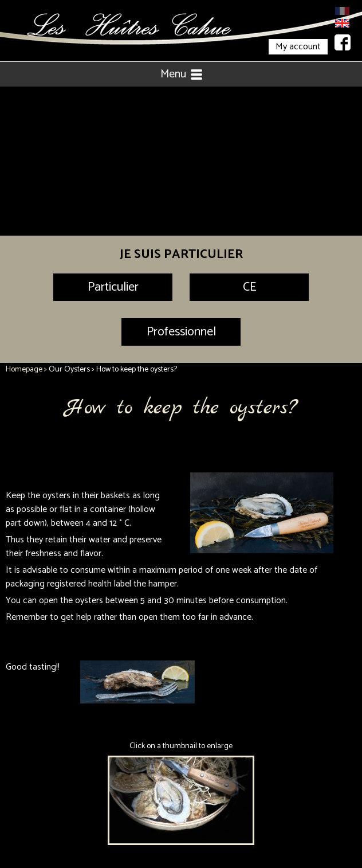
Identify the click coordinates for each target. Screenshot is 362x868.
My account (298, 47)
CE (249, 287)
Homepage (24, 370)
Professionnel (181, 332)
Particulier (113, 287)
